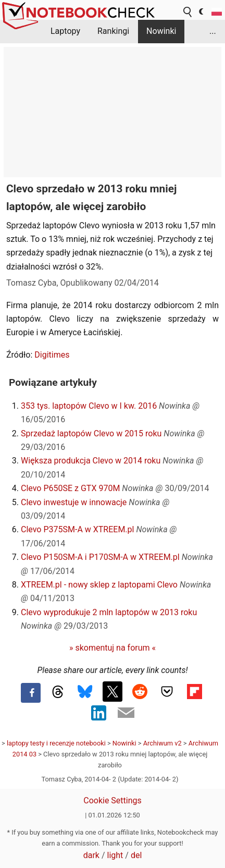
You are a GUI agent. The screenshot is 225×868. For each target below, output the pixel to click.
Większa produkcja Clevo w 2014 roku (91, 461)
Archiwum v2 (162, 743)
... (213, 31)
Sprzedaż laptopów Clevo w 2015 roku (91, 433)
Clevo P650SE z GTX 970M (70, 488)
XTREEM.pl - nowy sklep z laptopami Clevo (99, 585)
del (136, 855)
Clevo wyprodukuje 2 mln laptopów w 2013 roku (109, 612)
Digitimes (52, 355)
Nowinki (161, 31)
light (115, 855)
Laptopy (65, 31)
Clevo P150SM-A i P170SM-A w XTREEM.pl (100, 557)
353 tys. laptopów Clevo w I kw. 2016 (89, 406)
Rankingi (113, 31)
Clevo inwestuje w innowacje (74, 502)
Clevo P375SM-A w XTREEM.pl (77, 529)
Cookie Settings (113, 800)
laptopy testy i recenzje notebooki (56, 743)
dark (91, 855)
